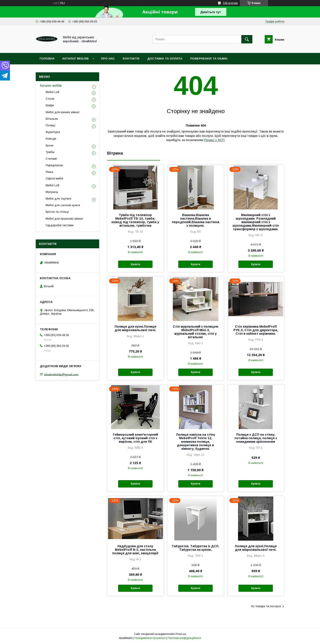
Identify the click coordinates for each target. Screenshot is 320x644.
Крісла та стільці (57, 212)
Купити (135, 264)
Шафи (50, 105)
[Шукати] (247, 39)
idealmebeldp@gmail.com (61, 374)
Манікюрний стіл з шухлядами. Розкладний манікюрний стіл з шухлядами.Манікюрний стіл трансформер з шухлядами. (256, 222)
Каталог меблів (75, 59)
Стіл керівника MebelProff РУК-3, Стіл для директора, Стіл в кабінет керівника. (256, 330)
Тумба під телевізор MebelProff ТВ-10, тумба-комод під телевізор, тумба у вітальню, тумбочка (135, 220)
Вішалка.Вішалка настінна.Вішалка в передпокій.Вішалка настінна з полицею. (196, 220)
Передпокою (54, 165)
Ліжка (49, 172)
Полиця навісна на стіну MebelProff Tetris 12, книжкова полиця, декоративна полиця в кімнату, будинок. (196, 442)
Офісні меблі (54, 178)
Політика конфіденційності (184, 638)
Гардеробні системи (60, 225)
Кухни (49, 145)
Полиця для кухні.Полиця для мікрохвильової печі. (135, 328)
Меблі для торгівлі (58, 199)
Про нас (108, 59)
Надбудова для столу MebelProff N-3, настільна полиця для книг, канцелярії (135, 550)
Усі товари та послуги (266, 606)
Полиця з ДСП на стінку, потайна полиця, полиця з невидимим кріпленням (256, 438)
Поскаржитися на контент (150, 638)
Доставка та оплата (165, 59)
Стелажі (51, 159)
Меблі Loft (52, 92)
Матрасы (52, 192)
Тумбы (50, 152)
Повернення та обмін (209, 59)
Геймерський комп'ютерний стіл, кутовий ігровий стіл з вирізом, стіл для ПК (135, 438)
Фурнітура (53, 132)
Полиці (50, 125)
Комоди (51, 139)
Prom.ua (181, 634)
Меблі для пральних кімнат (64, 219)
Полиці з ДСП (214, 140)
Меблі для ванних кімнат (63, 112)
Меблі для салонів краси (63, 205)
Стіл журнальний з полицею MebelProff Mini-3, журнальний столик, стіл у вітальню (196, 332)
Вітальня (52, 119)
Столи (50, 99)
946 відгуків (230, 3)
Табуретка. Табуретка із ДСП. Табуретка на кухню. (195, 548)
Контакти (131, 59)
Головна (47, 59)
